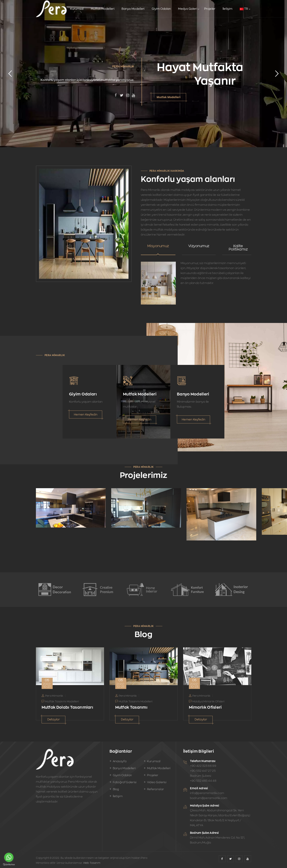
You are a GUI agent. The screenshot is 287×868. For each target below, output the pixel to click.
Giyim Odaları (161, 9)
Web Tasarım (92, 863)
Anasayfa (120, 761)
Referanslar (155, 789)
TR (244, 9)
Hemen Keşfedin (86, 414)
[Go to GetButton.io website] (9, 864)
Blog (116, 789)
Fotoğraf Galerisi (125, 782)
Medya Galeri (187, 9)
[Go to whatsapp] (9, 857)
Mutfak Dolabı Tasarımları (67, 707)
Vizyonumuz (199, 246)
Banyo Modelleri (133, 9)
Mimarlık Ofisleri (205, 707)
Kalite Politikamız (238, 248)
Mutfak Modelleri (103, 9)
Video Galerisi (157, 782)
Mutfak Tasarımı (131, 707)
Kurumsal (77, 9)
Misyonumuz (158, 246)
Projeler (210, 9)
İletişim (227, 9)
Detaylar (53, 719)
